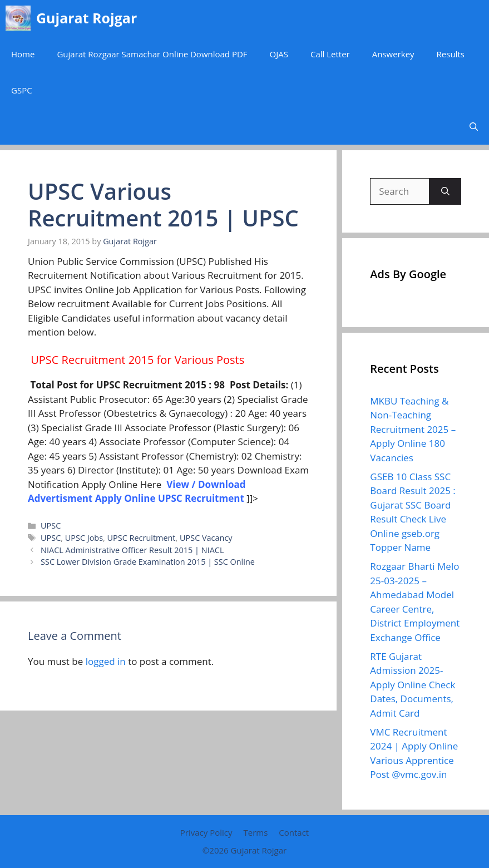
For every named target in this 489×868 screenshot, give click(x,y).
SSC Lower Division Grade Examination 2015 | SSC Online (148, 562)
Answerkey (393, 54)
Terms (255, 832)
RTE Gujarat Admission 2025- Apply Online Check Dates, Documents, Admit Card (413, 685)
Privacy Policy (206, 832)
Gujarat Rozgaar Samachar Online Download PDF (152, 54)
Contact (294, 832)
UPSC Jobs (84, 538)
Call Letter (330, 54)
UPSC (51, 526)
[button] (474, 127)
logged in (106, 661)
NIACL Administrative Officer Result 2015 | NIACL (132, 550)
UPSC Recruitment (142, 538)
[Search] (445, 191)
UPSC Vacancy (206, 538)
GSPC (22, 90)
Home (23, 54)
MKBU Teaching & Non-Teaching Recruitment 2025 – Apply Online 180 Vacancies (413, 429)
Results (451, 54)
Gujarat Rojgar (87, 18)
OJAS (279, 54)
